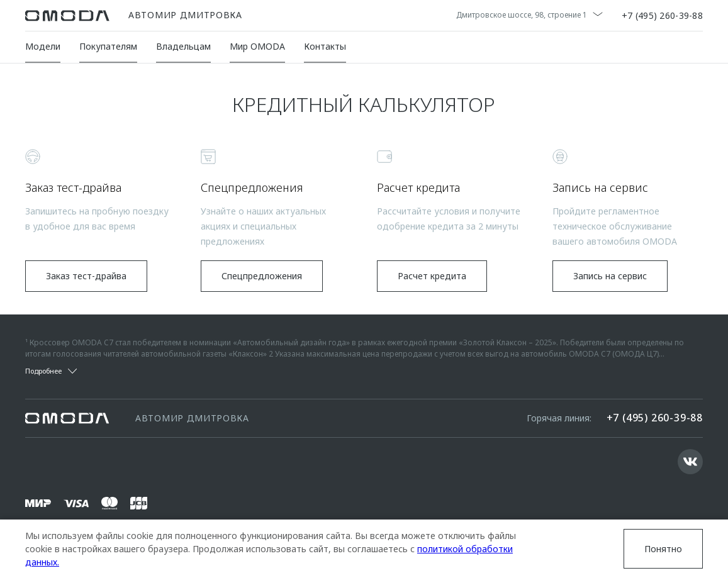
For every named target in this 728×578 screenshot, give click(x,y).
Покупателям (108, 46)
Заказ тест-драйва (86, 276)
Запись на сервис (610, 276)
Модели (43, 46)
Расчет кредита (432, 276)
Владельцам (183, 46)
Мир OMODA (257, 46)
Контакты (325, 46)
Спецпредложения (262, 276)
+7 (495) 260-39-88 (662, 16)
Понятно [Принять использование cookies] (663, 549)
